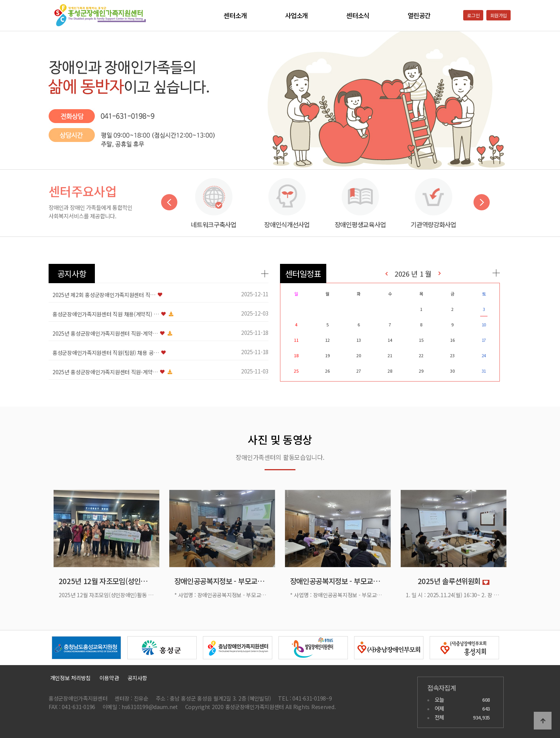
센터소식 (358, 15)
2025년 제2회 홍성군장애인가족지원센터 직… (104, 295)
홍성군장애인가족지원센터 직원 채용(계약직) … (106, 314)
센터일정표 (303, 274)
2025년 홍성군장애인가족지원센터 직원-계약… (105, 333)
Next (482, 203)
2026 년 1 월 (413, 274)
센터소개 (235, 15)
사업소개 (296, 15)
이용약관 (109, 678)
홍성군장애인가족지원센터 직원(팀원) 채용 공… (106, 353)
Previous (169, 203)
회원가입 (498, 15)
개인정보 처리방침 (70, 678)
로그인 (473, 15)
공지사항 (72, 274)
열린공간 (419, 15)
